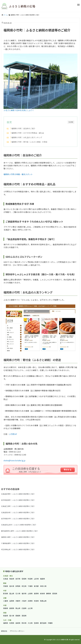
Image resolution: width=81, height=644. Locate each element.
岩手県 (18, 579)
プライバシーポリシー (17, 631)
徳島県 (6, 616)
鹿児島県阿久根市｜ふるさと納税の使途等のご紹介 (19, 531)
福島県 (42, 579)
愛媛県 (18, 616)
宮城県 (24, 579)
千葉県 (30, 586)
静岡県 (49, 593)
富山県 (12, 593)
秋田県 (30, 579)
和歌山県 (43, 601)
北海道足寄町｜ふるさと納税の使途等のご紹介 (18, 494)
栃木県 (12, 586)
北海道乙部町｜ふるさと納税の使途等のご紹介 (18, 506)
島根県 (12, 608)
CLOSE (71, 122)
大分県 (30, 623)
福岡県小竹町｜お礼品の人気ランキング (27, 137)
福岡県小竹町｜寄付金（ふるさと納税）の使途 (29, 142)
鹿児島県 (43, 623)
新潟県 (6, 593)
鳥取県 (6, 608)
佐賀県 (12, 623)
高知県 (24, 616)
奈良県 (36, 601)
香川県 (12, 616)
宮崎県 (36, 623)
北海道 (6, 579)
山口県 (30, 608)
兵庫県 (30, 601)
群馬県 (18, 586)
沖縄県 (50, 623)
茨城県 (6, 586)
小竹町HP (13, 434)
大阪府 (24, 601)
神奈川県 (43, 586)
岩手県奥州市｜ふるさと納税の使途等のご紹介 (18, 519)
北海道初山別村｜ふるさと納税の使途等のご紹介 (19, 525)
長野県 (36, 593)
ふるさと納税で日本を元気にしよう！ (19, 110)
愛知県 (55, 593)
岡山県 (18, 608)
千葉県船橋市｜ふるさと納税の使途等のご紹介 (18, 543)
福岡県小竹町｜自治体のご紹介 (23, 128)
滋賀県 (12, 601)
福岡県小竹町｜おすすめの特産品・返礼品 (28, 133)
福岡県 (6, 623)
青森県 (12, 579)
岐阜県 (42, 593)
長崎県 (18, 623)
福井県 (24, 593)
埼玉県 (24, 586)
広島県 (24, 608)
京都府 (18, 601)
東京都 (36, 586)
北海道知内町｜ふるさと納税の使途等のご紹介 (18, 512)
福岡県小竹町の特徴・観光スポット (18, 174)
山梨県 (30, 593)
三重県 (6, 601)
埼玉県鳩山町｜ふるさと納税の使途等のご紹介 (18, 549)
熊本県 (24, 623)
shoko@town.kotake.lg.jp (14, 460)
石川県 (18, 593)
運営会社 (4, 631)
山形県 (36, 579)
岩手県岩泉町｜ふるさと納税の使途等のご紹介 (18, 500)
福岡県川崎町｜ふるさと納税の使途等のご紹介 (18, 537)
